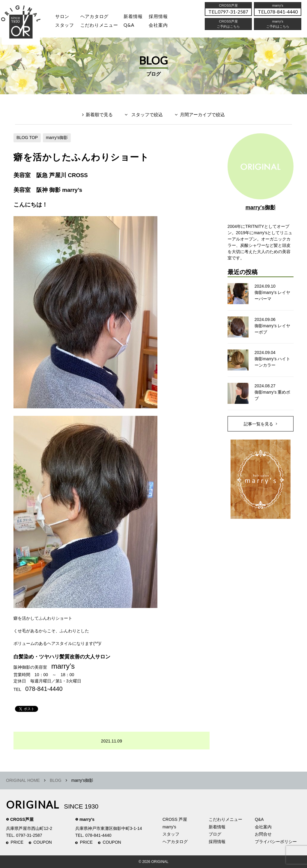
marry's (87, 819)
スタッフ (65, 26)
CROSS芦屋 (22, 819)
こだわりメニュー (225, 819)
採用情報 (164, 17)
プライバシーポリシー (276, 842)
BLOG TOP (27, 138)
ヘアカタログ (97, 17)
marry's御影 (57, 138)
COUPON (43, 842)
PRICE (17, 842)
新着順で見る (99, 115)
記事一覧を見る (258, 424)
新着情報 (217, 827)
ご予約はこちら (278, 28)
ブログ (215, 834)
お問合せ (263, 834)
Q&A (133, 26)
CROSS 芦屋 (175, 819)
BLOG (56, 780)
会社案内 (164, 26)
